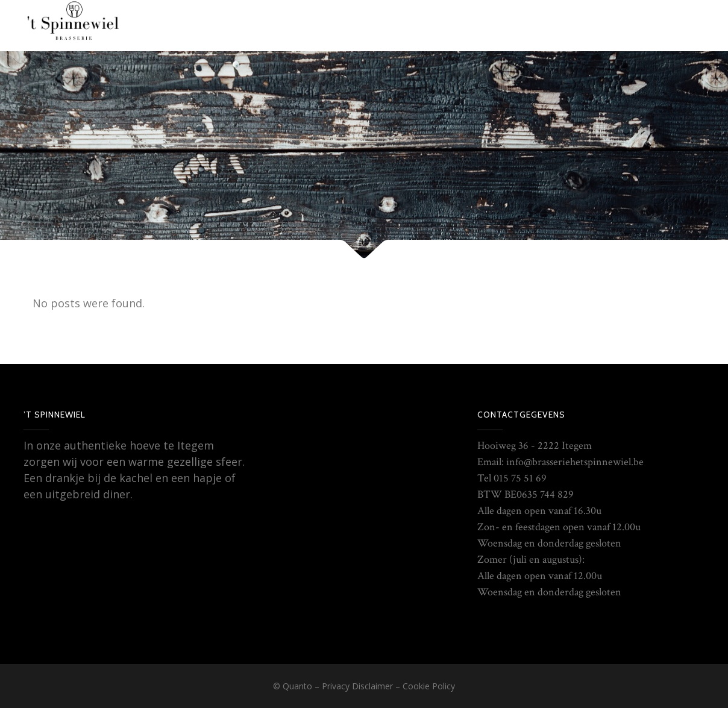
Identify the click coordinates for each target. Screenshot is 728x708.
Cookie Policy (429, 686)
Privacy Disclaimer (357, 686)
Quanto (297, 686)
